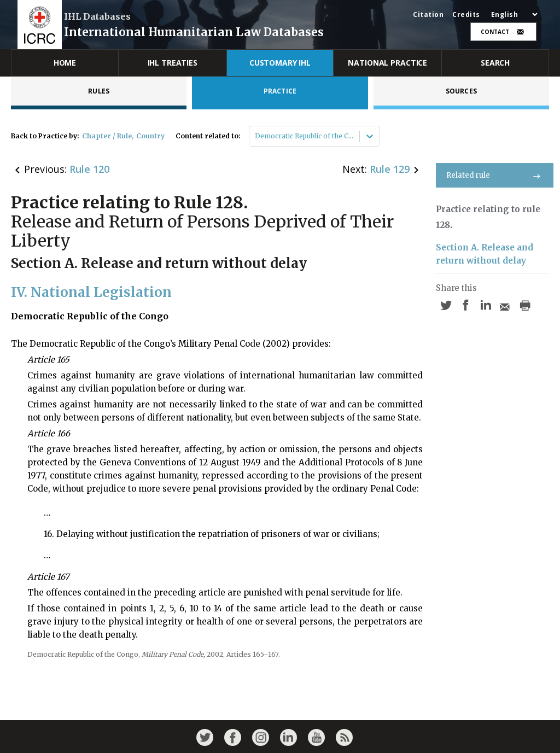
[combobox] (256, 136)
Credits (466, 15)
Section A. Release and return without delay (485, 254)
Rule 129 (390, 169)
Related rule (495, 175)
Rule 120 (89, 169)
